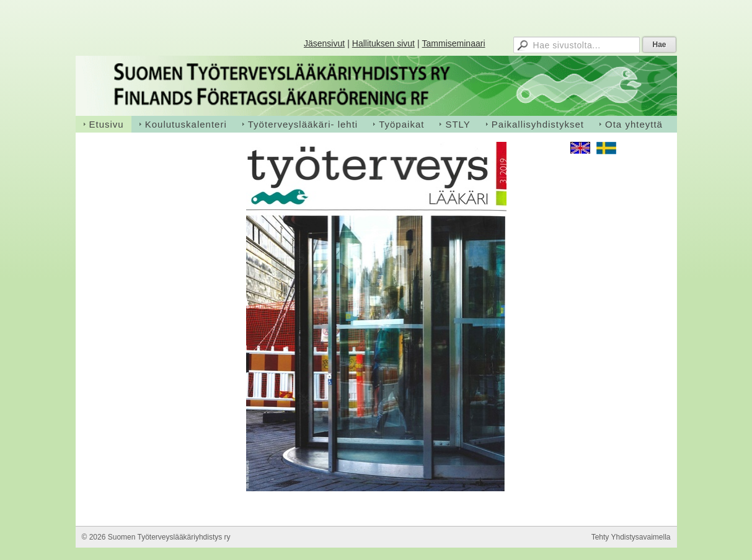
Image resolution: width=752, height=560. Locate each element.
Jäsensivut (324, 43)
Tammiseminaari (454, 43)
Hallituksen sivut (383, 43)
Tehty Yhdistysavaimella (631, 537)
